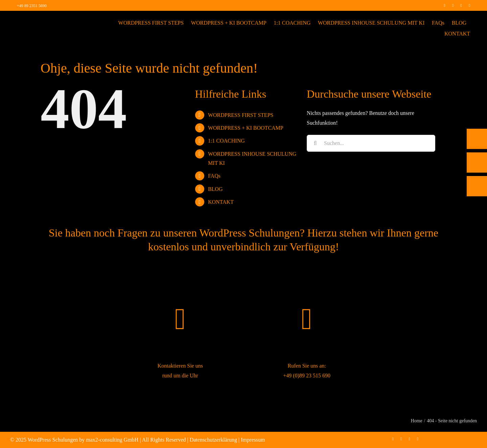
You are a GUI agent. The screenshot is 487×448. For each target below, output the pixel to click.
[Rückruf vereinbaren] (477, 192)
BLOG (215, 189)
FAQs (214, 176)
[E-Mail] (477, 168)
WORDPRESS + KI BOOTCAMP (246, 128)
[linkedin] (461, 5)
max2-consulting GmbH (112, 440)
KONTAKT (221, 202)
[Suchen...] (371, 143)
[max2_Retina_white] (41, 20)
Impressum (253, 440)
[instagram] (453, 5)
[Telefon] (477, 145)
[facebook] (444, 5)
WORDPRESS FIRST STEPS (241, 115)
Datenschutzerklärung (213, 440)
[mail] (469, 5)
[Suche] (315, 143)
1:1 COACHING (226, 141)
